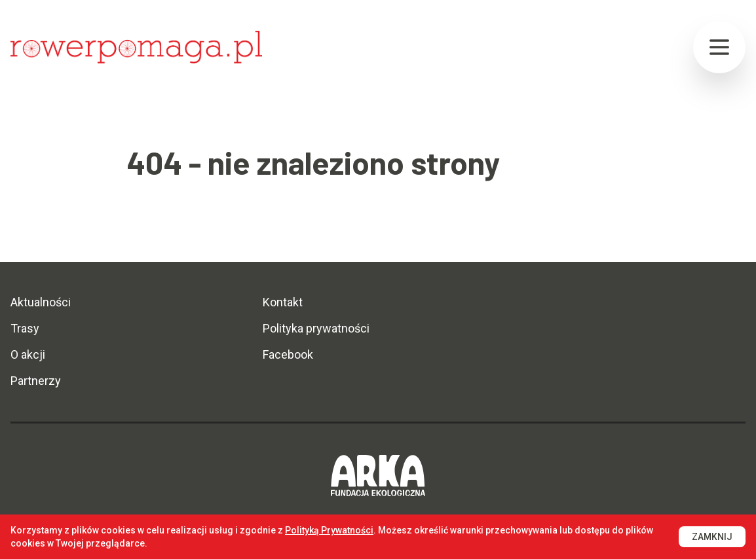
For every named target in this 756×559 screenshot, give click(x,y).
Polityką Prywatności (329, 530)
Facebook (288, 354)
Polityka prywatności (316, 328)
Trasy (25, 328)
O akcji (28, 354)
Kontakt (283, 302)
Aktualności (41, 302)
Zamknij (712, 537)
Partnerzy (36, 381)
